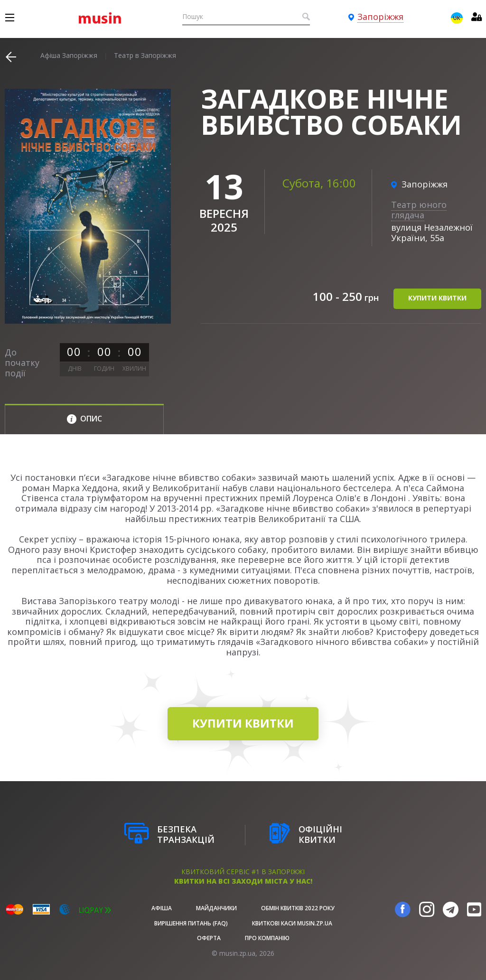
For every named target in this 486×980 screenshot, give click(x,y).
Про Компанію (267, 938)
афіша (162, 908)
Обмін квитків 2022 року (298, 908)
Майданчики (216, 908)
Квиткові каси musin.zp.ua (292, 923)
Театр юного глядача (419, 210)
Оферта (209, 938)
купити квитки (437, 298)
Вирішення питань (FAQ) (191, 923)
